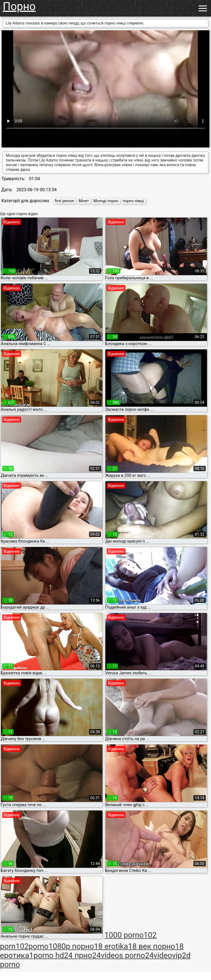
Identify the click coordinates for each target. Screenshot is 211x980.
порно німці (133, 201)
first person (64, 201)
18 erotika (111, 946)
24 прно (78, 955)
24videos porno (118, 955)
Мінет (84, 201)
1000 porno (124, 935)
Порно (19, 6)
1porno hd (47, 955)
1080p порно (71, 946)
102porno (32, 946)
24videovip (163, 955)
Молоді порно (106, 201)
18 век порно (152, 946)
